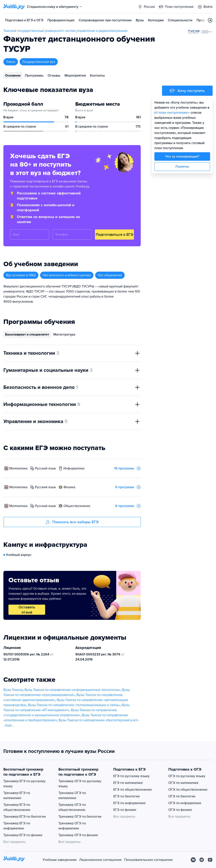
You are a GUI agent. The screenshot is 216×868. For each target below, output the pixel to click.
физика (69, 487)
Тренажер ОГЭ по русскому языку (80, 784)
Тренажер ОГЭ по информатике (72, 826)
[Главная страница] (14, 7)
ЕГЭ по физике (125, 810)
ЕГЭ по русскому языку (131, 776)
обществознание (77, 506)
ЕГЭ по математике (128, 783)
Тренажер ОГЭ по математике (72, 795)
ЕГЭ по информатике (129, 803)
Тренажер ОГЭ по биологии (80, 817)
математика (18, 468)
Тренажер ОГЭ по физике (78, 835)
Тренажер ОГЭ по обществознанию (72, 807)
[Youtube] (210, 860)
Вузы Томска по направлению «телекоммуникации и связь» (74, 705)
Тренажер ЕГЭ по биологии (25, 817)
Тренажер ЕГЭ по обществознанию (17, 807)
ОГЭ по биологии (182, 796)
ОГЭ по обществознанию (188, 790)
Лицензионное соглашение (100, 860)
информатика (74, 468)
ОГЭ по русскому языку (187, 776)
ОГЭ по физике (180, 810)
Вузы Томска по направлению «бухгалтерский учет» (99, 720)
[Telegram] (202, 860)
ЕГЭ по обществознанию (132, 790)
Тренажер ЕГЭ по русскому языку (24, 784)
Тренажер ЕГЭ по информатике (17, 826)
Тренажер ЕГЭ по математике (17, 795)
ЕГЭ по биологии (126, 796)
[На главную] (14, 860)
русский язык (45, 468)
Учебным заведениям (60, 860)
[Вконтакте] (193, 860)
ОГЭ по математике (183, 783)
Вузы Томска (13, 690)
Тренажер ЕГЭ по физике (23, 835)
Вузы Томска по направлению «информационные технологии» (72, 690)
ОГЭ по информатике (185, 803)
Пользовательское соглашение (148, 860)
